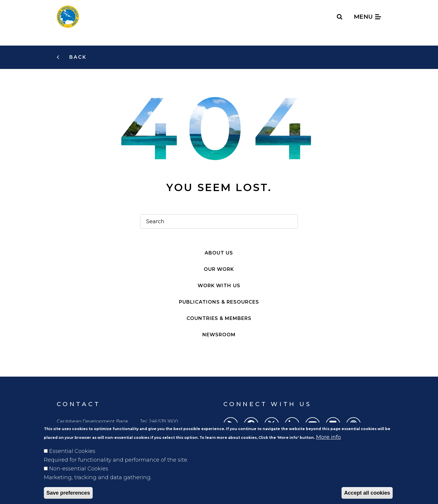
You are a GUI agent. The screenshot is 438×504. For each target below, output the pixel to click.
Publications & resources (219, 302)
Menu (367, 17)
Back (77, 57)
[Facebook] (251, 425)
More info (328, 445)
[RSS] (231, 425)
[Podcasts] (353, 425)
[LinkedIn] (292, 425)
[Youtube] (313, 425)
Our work (219, 269)
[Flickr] (333, 425)
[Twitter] (272, 425)
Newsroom (219, 335)
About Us (219, 253)
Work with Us (219, 286)
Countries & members (219, 318)
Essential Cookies (72, 459)
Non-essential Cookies (79, 477)
